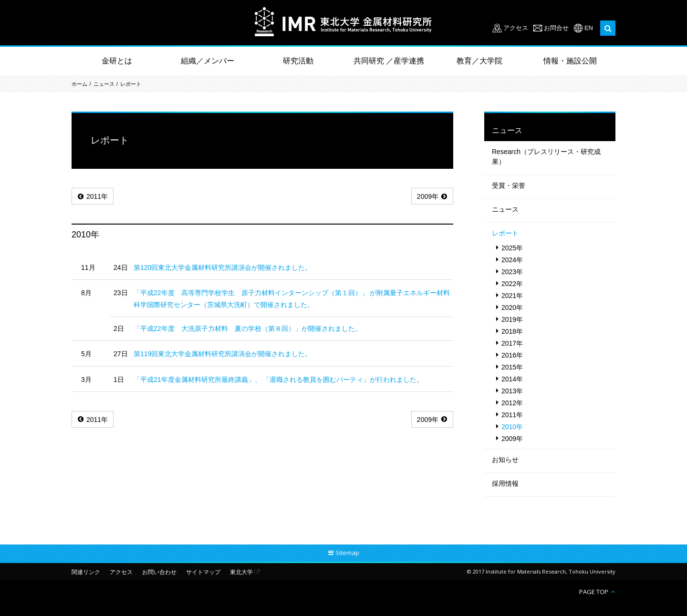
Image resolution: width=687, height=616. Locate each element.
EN (589, 28)
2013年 (512, 391)
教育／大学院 (479, 61)
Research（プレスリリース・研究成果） (546, 157)
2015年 (512, 367)
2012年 (512, 403)
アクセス (516, 28)
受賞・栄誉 (509, 185)
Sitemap (347, 553)
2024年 (512, 260)
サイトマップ (203, 572)
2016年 (512, 355)
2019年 (512, 319)
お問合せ (556, 28)
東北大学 (241, 572)
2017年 (512, 343)
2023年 (512, 272)
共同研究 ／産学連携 (389, 61)
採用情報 (505, 483)
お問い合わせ (159, 572)
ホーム (79, 84)
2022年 (512, 284)
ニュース (104, 84)
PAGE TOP (594, 591)
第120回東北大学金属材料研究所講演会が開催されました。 (223, 267)
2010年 (512, 427)
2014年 (512, 379)
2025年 (512, 248)
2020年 (512, 308)
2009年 (428, 196)
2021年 (512, 296)
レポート (131, 84)
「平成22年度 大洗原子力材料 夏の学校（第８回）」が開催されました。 (248, 329)
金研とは (117, 61)
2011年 (97, 196)
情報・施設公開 (570, 61)
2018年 (512, 331)
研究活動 (298, 61)
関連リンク (86, 572)
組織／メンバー (208, 61)
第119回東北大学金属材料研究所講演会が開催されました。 (223, 354)
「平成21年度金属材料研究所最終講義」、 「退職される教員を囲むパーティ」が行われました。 (278, 380)
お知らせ (505, 460)
